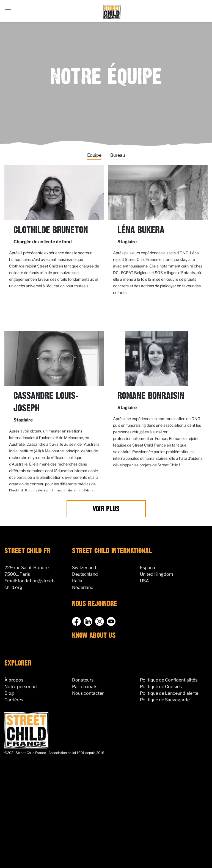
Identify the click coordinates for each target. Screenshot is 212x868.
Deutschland (85, 574)
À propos (14, 680)
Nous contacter (88, 693)
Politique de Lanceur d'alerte (169, 693)
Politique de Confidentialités (169, 680)
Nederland (83, 587)
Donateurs (83, 680)
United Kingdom (157, 574)
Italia (77, 581)
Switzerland (84, 568)
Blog (9, 693)
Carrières (14, 700)
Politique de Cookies (161, 687)
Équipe (94, 155)
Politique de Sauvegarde (165, 700)
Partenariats (85, 687)
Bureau (118, 155)
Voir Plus (106, 509)
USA (144, 581)
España (148, 568)
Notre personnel (21, 687)
